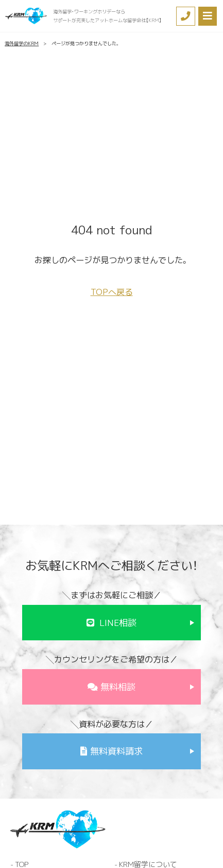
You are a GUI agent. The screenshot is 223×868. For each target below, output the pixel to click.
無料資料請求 (116, 751)
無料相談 (118, 687)
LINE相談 (118, 623)
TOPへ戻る (112, 292)
